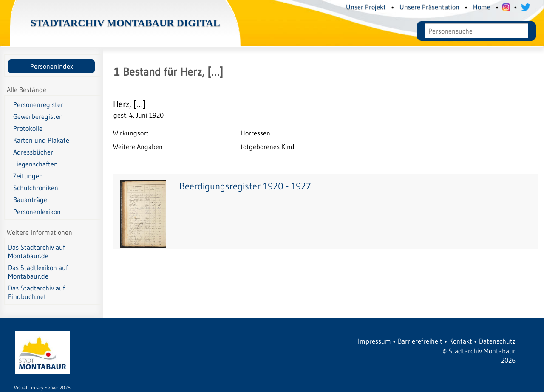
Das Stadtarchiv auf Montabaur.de (37, 251)
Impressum (374, 341)
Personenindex (52, 66)
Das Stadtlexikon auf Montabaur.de (38, 272)
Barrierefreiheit (420, 341)
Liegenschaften (35, 164)
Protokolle (28, 128)
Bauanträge (30, 200)
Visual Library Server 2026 (42, 388)
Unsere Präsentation (429, 7)
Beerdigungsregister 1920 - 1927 (245, 186)
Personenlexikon (37, 212)
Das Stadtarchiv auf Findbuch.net (37, 292)
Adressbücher (33, 152)
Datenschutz (497, 341)
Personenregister (38, 104)
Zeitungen (28, 176)
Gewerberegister (37, 116)
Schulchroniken (36, 188)
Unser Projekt (366, 7)
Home (482, 7)
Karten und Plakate (41, 140)
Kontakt (461, 341)
